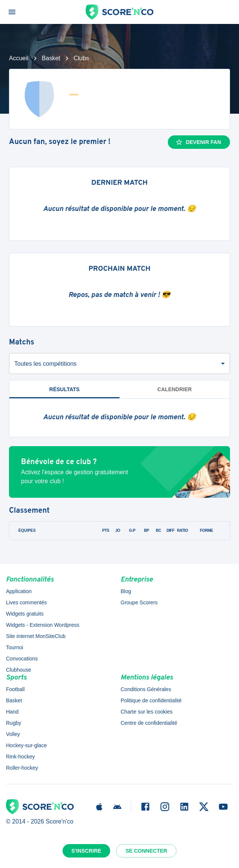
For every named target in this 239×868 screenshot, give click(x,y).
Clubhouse (19, 670)
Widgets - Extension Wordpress (43, 625)
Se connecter (146, 851)
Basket (51, 58)
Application (19, 591)
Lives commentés (26, 602)
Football (15, 689)
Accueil (19, 58)
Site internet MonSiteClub (36, 636)
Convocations (22, 659)
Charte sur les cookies (147, 712)
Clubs (81, 58)
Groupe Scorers (139, 602)
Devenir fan (198, 142)
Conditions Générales (146, 689)
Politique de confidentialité (151, 700)
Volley (13, 734)
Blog (126, 591)
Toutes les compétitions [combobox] (45, 364)
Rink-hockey (20, 757)
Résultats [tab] (65, 389)
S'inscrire (87, 851)
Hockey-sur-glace (26, 745)
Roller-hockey (22, 768)
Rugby (13, 723)
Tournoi (15, 647)
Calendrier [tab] (175, 389)
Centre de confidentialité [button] (149, 723)
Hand (12, 712)
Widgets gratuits (25, 614)
